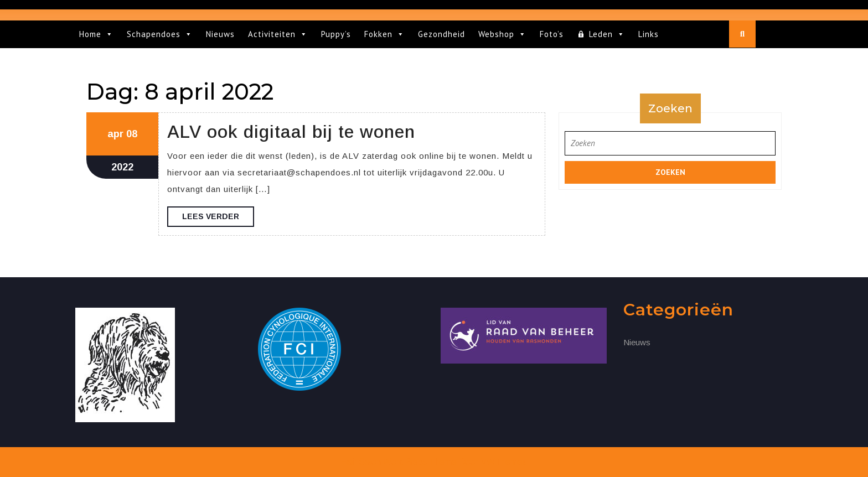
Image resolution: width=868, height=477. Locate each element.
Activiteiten (278, 34)
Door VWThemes (493, 462)
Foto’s (552, 34)
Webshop (502, 34)
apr (115, 134)
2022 (122, 167)
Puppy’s (336, 34)
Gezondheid (441, 34)
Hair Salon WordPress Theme (399, 462)
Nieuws (220, 34)
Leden (607, 34)
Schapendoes (160, 34)
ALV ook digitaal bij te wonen (291, 132)
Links (649, 34)
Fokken (384, 34)
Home (96, 34)
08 (132, 134)
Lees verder (218, 219)
